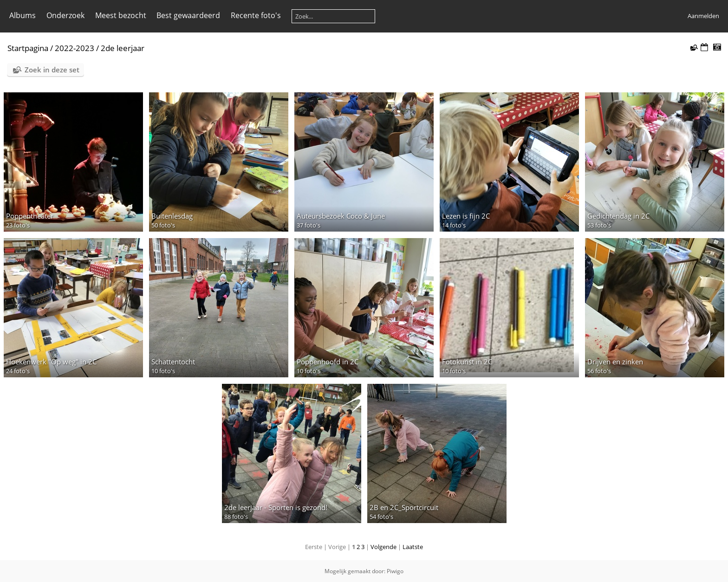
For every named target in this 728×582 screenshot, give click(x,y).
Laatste (413, 547)
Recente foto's (256, 15)
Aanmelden (703, 16)
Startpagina (28, 48)
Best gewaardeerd (188, 15)
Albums (23, 15)
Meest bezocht (121, 15)
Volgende (383, 547)
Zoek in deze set (52, 70)
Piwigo (395, 571)
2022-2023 (75, 48)
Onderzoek (65, 15)
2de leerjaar (123, 48)
